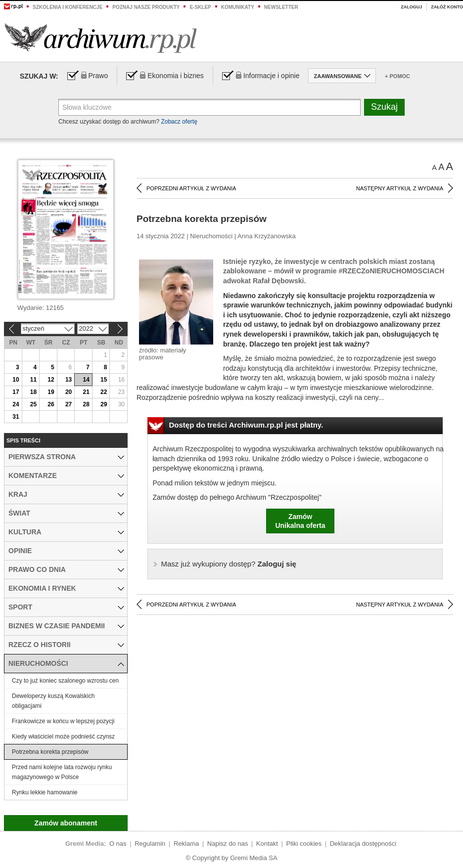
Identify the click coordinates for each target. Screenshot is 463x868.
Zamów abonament (66, 823)
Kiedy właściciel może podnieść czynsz (63, 737)
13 (69, 380)
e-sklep (200, 7)
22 (104, 392)
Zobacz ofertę (179, 122)
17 (16, 392)
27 (69, 404)
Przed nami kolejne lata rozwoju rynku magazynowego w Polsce (62, 772)
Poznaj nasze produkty (146, 7)
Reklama (186, 844)
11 (33, 380)
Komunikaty (238, 7)
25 (33, 404)
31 (16, 417)
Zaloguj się (229, 564)
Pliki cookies (304, 844)
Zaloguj (411, 7)
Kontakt (267, 844)
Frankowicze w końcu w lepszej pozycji (63, 721)
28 (86, 404)
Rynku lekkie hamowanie (45, 792)
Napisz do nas (228, 844)
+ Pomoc (397, 76)
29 (104, 404)
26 (51, 404)
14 (86, 380)
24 (16, 404)
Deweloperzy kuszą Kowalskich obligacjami (53, 701)
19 (51, 392)
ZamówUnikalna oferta (300, 521)
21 (86, 392)
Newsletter (281, 7)
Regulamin (150, 844)
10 (16, 380)
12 (51, 380)
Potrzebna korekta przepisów (50, 752)
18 (33, 392)
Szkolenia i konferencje (68, 7)
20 (69, 392)
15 (104, 380)
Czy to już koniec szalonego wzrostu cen (65, 681)
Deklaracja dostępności (363, 844)
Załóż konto (447, 7)
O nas (118, 844)
